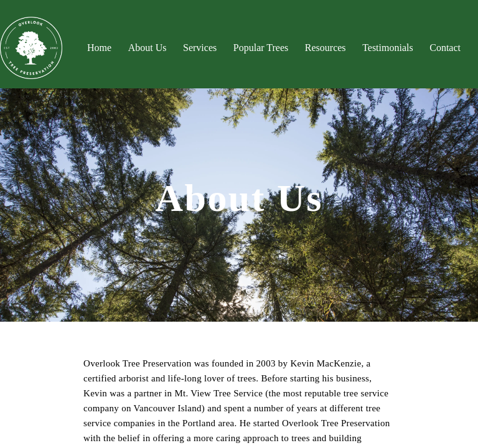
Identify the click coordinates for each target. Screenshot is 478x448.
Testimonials (388, 48)
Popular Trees (261, 48)
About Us (148, 48)
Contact (445, 48)
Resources (326, 48)
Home (99, 48)
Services (200, 48)
